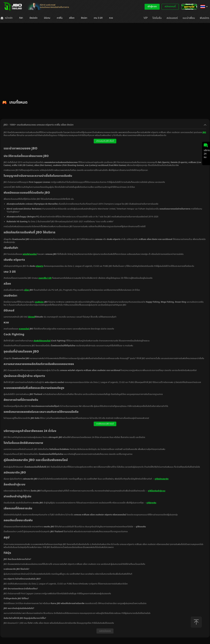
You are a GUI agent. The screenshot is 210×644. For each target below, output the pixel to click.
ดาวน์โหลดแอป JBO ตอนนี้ (105, 424)
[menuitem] (6, 18)
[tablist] (105, 115)
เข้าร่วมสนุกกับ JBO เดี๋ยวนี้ (105, 141)
